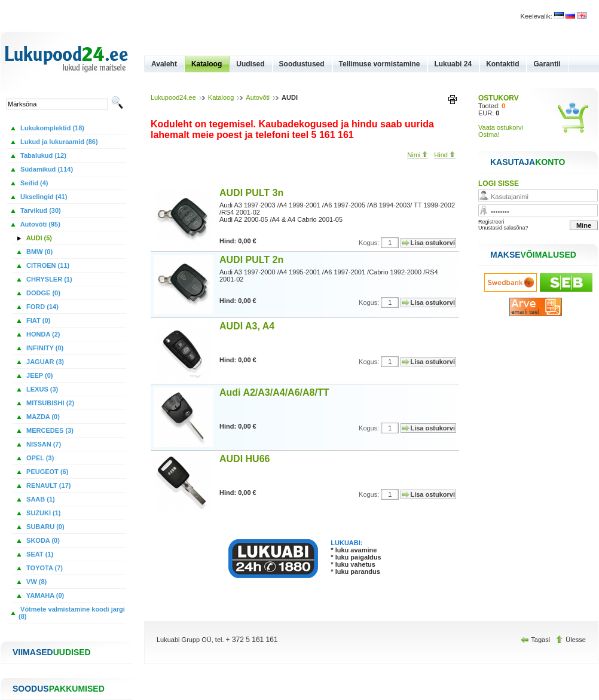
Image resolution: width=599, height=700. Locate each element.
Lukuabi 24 (453, 64)
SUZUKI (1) (43, 513)
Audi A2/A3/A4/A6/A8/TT (274, 392)
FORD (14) (42, 307)
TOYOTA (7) (44, 568)
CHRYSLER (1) (48, 279)
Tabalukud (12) (42, 155)
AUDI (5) (38, 238)
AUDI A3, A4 (247, 326)
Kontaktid (502, 64)
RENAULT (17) (48, 485)
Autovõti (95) (39, 224)
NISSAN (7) (43, 444)
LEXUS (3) (41, 389)
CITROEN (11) (47, 265)
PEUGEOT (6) (46, 472)
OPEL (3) (39, 458)
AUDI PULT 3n (251, 193)
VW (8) (36, 582)
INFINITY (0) (44, 348)
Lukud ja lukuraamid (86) (58, 142)
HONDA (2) (42, 334)
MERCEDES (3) (49, 430)
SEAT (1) (39, 554)
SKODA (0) (42, 540)
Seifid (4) (33, 183)
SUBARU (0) (45, 527)
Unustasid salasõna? (503, 228)
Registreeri (491, 222)
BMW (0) (39, 252)
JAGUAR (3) (44, 362)
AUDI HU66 (245, 459)
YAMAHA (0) (44, 595)
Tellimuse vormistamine (380, 64)
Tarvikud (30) (40, 210)
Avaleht (164, 64)
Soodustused (302, 64)
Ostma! (489, 135)
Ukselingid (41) (43, 197)
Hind (445, 155)
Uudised (250, 64)
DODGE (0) (42, 293)
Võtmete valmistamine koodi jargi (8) (72, 613)
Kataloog (207, 64)
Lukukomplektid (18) (51, 128)
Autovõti (258, 97)
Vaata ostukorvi (501, 127)
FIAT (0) (37, 320)
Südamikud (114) (46, 169)
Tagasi (536, 640)
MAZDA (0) (42, 417)
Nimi (418, 155)
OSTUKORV (499, 98)
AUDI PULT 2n (251, 260)
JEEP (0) (39, 375)
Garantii (547, 64)
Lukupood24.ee (173, 97)
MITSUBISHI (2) (49, 403)
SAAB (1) (40, 499)
